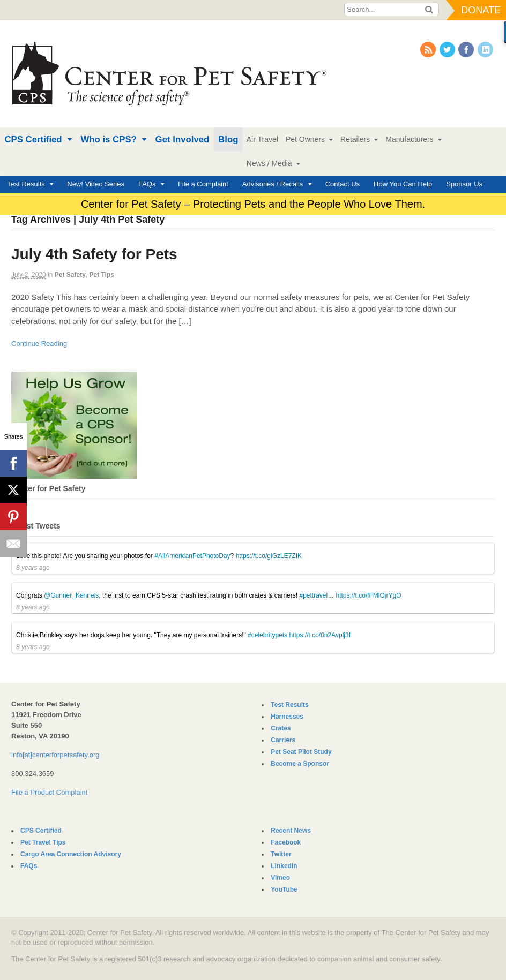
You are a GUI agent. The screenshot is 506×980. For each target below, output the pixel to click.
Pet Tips (101, 275)
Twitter (281, 854)
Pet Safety (70, 275)
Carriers (283, 740)
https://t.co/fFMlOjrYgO (369, 595)
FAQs (147, 184)
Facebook (286, 842)
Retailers (355, 139)
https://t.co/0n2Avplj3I (320, 635)
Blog (228, 140)
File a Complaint (203, 184)
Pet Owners (305, 139)
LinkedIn (284, 866)
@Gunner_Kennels (71, 595)
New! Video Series (96, 184)
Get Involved (183, 140)
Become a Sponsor (300, 764)
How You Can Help (403, 184)
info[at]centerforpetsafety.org (55, 755)
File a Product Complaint (49, 792)
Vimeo (280, 878)
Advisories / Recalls (273, 184)
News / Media (269, 163)
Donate (481, 10)
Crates (281, 728)
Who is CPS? (108, 140)
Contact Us (343, 184)
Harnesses (287, 717)
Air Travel (262, 139)
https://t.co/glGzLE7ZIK (269, 556)
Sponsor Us (464, 184)
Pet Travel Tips (43, 842)
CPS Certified (33, 140)
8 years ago (33, 568)
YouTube (284, 889)
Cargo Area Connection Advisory (71, 854)
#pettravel (313, 595)
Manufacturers (409, 139)
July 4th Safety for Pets (94, 254)
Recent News (291, 831)
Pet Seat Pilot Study (301, 752)
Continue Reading (39, 344)
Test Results (26, 184)
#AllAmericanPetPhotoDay (192, 556)
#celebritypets (267, 635)
